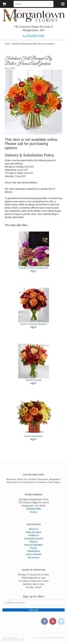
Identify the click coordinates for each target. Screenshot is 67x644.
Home (7, 44)
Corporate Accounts (33, 538)
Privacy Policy (20, 640)
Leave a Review (34, 554)
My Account (33, 557)
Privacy (34, 548)
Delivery (33, 542)
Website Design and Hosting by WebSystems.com (49, 638)
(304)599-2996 (33, 36)
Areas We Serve (34, 532)
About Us (34, 529)
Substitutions (33, 551)
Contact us (33, 535)
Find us (34, 512)
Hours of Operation (33, 545)
